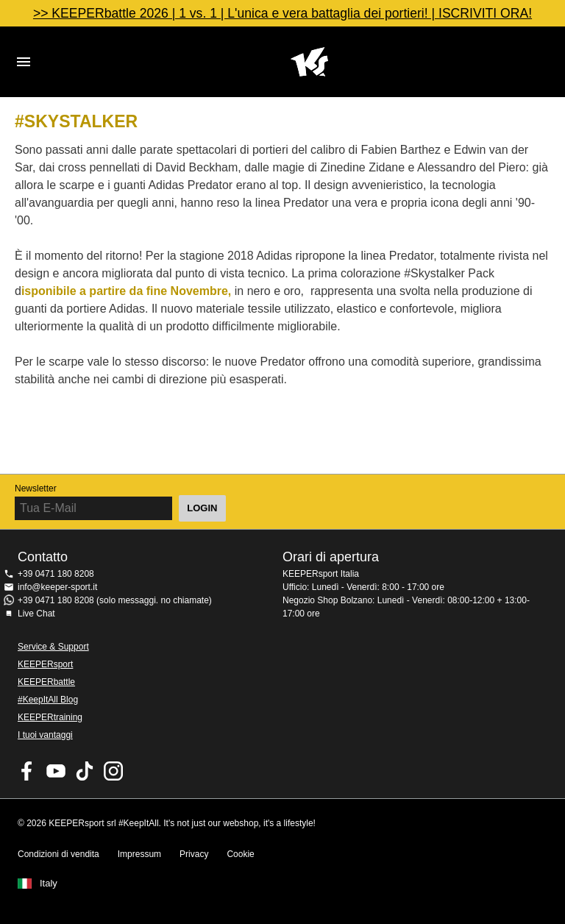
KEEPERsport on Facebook (27, 771)
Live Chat (36, 614)
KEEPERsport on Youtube (56, 771)
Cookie (240, 854)
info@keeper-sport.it (57, 587)
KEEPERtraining (50, 717)
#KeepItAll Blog (48, 700)
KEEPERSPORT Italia (309, 62)
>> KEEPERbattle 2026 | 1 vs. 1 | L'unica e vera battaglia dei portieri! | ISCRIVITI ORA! (282, 13)
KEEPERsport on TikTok (85, 771)
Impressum (139, 854)
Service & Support (53, 647)
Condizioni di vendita (58, 854)
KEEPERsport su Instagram (113, 771)
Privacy (194, 854)
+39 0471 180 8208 (56, 574)
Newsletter (36, 488)
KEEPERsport (45, 664)
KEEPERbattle (46, 682)
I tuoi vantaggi (45, 735)
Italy (49, 884)
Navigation (24, 62)
